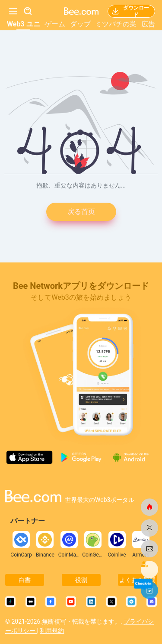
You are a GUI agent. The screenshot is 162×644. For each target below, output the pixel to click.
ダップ (80, 24)
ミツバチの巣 (116, 24)
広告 (148, 24)
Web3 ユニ (24, 24)
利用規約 (52, 631)
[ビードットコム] (149, 507)
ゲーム (55, 24)
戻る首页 (81, 212)
